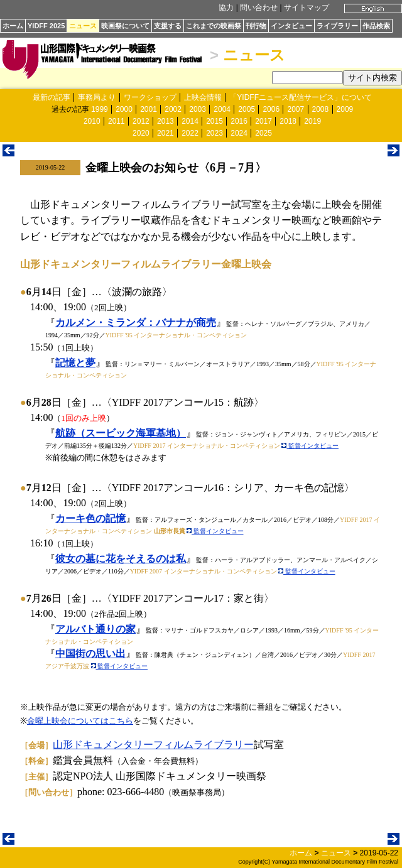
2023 (215, 133)
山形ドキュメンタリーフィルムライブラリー (153, 745)
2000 (124, 109)
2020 (141, 133)
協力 (226, 8)
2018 (288, 121)
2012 (141, 121)
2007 (296, 109)
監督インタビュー (310, 446)
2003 (198, 109)
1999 (100, 109)
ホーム (13, 26)
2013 (166, 121)
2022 (190, 133)
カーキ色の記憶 (90, 518)
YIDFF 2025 (46, 26)
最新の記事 (52, 97)
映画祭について (125, 26)
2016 (239, 121)
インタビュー (291, 26)
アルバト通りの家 (95, 629)
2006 (271, 109)
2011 (117, 121)
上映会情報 (203, 97)
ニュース (83, 26)
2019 (312, 121)
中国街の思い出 (90, 654)
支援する (168, 26)
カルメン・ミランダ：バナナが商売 (136, 323)
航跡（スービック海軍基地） (121, 433)
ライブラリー (337, 26)
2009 (345, 109)
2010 (92, 121)
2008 (321, 109)
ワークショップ (150, 97)
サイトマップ (307, 8)
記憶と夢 (75, 363)
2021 (166, 133)
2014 (190, 121)
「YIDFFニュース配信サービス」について (301, 97)
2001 (149, 109)
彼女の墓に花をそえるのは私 (121, 559)
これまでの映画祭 (214, 26)
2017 (263, 121)
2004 (222, 109)
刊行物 (256, 26)
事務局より (97, 97)
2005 (247, 109)
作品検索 (376, 26)
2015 (215, 121)
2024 (239, 133)
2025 (263, 133)
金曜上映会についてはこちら (80, 721)
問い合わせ (259, 8)
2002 (173, 109)
